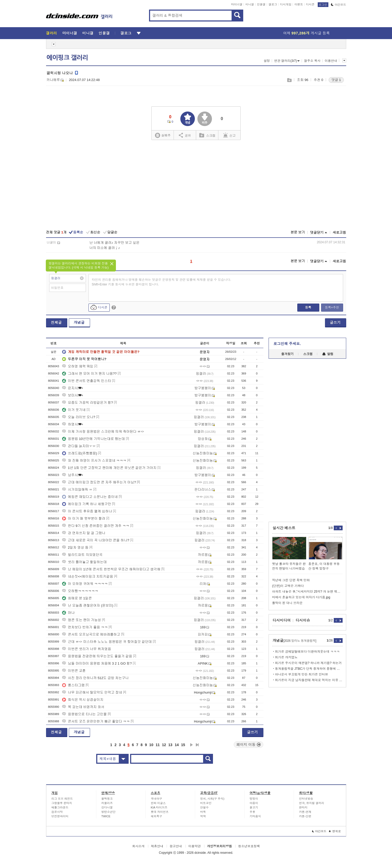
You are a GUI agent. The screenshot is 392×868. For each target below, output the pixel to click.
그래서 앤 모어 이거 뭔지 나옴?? (89, 374)
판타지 (303, 807)
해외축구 (157, 816)
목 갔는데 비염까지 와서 (83, 707)
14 (177, 745)
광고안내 (176, 846)
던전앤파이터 (60, 816)
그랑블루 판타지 (62, 803)
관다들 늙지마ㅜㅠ (79, 446)
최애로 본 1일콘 (77, 598)
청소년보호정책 (249, 846)
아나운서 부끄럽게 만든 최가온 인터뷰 (302, 674)
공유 (185, 135)
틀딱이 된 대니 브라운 (287, 603)
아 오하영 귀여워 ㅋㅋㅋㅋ (85, 584)
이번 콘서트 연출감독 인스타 (87, 381)
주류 (253, 812)
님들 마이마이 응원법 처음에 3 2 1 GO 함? (97, 663)
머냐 (68, 613)
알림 (328, 354)
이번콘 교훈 (74, 671)
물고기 (254, 807)
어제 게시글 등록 (307, 33)
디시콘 (310, 4)
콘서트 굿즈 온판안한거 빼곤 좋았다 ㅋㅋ (96, 721)
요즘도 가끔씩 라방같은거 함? (87, 403)
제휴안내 (157, 846)
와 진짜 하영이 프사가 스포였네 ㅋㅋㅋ (94, 461)
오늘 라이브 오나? (79, 417)
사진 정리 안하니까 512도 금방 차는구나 (95, 678)
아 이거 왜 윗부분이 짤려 (84, 518)
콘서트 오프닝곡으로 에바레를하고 (91, 634)
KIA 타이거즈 (159, 807)
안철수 (205, 807)
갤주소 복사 (312, 61)
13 (171, 745)
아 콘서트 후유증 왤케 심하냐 (87, 511)
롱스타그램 (73, 685)
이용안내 (331, 61)
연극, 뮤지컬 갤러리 (312, 803)
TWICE (106, 816)
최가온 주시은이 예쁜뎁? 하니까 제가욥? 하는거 (308, 663)
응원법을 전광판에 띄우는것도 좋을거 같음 (97, 656)
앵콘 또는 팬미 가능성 (82, 620)
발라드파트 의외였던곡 (82, 555)
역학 (203, 816)
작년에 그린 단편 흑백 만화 (291, 580)
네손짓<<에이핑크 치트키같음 (88, 576)
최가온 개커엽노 (286, 657)
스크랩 (289, 80)
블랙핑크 (107, 799)
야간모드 (339, 5)
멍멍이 (254, 799)
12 (164, 745)
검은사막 (57, 812)
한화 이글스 (158, 803)
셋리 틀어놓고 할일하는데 (84, 562)
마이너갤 (237, 4)
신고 (230, 135)
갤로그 (273, 4)
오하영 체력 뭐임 (78, 366)
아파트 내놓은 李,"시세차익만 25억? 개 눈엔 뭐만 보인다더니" (307, 592)
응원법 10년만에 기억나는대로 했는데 (93, 439)
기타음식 (255, 816)
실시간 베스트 (284, 528)
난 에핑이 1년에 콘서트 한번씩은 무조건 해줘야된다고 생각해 (111, 569)
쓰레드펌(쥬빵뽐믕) (80, 453)
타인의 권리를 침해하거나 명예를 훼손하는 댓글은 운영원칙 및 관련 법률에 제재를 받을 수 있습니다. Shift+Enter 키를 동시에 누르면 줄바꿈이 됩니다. (162, 282)
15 (183, 745)
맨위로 (335, 831)
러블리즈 (107, 803)
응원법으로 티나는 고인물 (84, 714)
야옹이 (254, 803)
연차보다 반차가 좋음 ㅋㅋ (85, 627)
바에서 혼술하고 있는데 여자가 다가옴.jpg (301, 597)
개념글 (79, 322)
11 (158, 745)
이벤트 (299, 4)
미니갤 (250, 4)
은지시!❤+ (73, 388)
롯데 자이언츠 (160, 812)
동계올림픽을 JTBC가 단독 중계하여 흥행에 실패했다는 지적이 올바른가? (309, 669)
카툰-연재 (305, 812)
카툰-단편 (305, 816)
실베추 (163, 135)
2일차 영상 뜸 (75, 547)
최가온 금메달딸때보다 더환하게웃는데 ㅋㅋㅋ (307, 652)
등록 (308, 307)
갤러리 (52, 33)
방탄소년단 (109, 812)
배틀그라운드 (60, 807)
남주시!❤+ (73, 475)
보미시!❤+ (73, 395)
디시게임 (286, 4)
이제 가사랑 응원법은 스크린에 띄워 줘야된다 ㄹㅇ (103, 432)
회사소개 (138, 846)
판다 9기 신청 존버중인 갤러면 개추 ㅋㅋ (96, 526)
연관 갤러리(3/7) (287, 61)
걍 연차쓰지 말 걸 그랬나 (84, 533)
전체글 (56, 322)
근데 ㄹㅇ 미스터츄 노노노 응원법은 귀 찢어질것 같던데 (107, 642)
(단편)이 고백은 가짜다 (288, 586)
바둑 (203, 812)
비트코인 (206, 803)
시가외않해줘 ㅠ (77, 490)
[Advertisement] (196, 186)
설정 (267, 61)
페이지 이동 (249, 745)
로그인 (323, 5)
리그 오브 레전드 (62, 799)
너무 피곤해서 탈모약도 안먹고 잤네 (92, 692)
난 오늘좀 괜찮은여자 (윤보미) (88, 605)
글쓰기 (335, 322)
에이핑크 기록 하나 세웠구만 (87, 504)
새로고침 (339, 233)
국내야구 (157, 799)
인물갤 (261, 4)
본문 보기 (298, 232)
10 (151, 745)
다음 (191, 745)
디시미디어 (282, 620)
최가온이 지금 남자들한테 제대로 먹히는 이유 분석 (309, 680)
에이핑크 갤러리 (67, 58)
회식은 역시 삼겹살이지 (83, 700)
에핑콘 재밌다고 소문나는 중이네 (90, 497)
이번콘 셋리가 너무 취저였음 (87, 649)
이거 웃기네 (74, 410)
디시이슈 (303, 620)
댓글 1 (336, 80)
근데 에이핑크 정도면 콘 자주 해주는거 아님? (99, 482)
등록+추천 (332, 307)
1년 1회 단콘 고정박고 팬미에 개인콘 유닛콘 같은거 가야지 (109, 468)
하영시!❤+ (73, 424)
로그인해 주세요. (287, 344)
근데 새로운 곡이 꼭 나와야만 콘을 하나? (96, 540)
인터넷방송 (306, 799)
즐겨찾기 (287, 354)
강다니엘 (107, 807)
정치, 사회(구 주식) (212, 799)
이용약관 (195, 846)
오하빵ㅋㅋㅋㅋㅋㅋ (80, 591)
